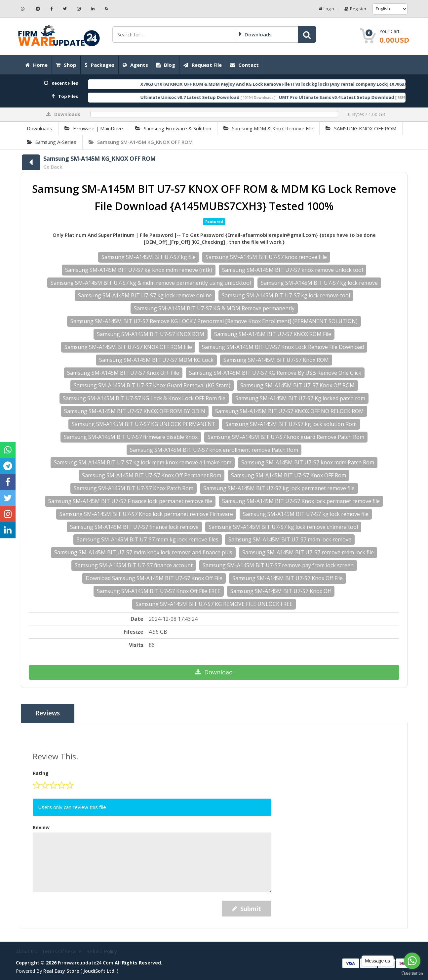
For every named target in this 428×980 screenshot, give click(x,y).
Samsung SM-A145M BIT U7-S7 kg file (149, 257)
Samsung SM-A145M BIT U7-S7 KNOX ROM (151, 334)
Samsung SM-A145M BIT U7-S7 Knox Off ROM (297, 385)
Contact (244, 65)
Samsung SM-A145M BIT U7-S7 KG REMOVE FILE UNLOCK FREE (214, 604)
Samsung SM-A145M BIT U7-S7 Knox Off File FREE (159, 591)
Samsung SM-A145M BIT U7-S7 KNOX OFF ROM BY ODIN (135, 411)
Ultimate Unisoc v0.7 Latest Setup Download (211, 97)
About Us (27, 951)
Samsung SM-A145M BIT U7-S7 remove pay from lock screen (278, 565)
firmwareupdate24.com (86, 963)
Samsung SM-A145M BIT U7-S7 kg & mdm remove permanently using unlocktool (151, 283)
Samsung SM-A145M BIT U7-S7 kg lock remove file (306, 514)
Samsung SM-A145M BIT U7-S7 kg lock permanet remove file (279, 488)
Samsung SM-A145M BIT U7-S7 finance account (134, 565)
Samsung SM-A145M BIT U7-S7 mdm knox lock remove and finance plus (143, 552)
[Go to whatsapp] (412, 961)
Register (355, 9)
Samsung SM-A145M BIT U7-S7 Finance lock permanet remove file (130, 501)
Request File (203, 65)
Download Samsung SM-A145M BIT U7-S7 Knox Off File (154, 578)
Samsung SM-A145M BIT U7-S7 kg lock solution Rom (291, 424)
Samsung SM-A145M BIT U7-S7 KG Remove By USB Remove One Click (275, 373)
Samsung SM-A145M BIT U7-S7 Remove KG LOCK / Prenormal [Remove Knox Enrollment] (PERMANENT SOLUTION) (214, 321)
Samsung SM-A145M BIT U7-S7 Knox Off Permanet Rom (152, 475)
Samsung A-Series (52, 142)
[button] (307, 34)
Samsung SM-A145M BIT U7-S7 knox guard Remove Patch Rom (286, 437)
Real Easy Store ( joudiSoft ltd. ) (81, 971)
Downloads (39, 128)
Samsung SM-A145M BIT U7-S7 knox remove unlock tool (292, 270)
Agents (135, 65)
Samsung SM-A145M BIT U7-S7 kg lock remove (319, 283)
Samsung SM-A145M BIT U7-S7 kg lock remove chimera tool (283, 527)
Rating (41, 773)
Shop (66, 65)
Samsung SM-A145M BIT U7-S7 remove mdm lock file (308, 552)
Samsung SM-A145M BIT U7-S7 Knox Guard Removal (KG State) (152, 385)
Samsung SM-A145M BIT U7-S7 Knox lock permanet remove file (301, 501)
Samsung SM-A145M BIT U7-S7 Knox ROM (276, 360)
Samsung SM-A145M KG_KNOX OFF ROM (141, 142)
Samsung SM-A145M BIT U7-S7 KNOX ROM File (273, 334)
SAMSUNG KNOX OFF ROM (361, 128)
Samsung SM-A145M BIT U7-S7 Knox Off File (288, 578)
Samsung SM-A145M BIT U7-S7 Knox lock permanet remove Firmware (146, 514)
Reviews (48, 713)
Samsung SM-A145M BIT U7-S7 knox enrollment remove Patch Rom (214, 450)
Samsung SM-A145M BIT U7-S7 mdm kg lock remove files (148, 539)
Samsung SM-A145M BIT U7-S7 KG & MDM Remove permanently (214, 308)
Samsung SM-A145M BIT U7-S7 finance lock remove (134, 527)
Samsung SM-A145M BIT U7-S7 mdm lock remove (290, 539)
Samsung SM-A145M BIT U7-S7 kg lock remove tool (286, 295)
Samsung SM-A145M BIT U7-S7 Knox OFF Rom (289, 475)
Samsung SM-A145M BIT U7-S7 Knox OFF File (123, 373)
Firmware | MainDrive (94, 128)
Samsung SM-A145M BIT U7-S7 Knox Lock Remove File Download (283, 347)
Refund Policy (102, 951)
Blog (166, 65)
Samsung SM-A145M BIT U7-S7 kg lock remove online (145, 295)
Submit (247, 909)
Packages (99, 65)
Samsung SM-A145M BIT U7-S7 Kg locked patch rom (300, 398)
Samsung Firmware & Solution (173, 128)
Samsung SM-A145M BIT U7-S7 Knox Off (281, 591)
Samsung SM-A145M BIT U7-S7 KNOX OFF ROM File (128, 347)
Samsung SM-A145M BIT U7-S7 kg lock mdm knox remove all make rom (143, 462)
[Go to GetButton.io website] (412, 973)
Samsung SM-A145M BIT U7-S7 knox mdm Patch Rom (308, 462)
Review (41, 827)
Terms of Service (62, 951)
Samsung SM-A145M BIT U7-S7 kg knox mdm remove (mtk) (139, 270)
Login (327, 9)
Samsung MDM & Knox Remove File (268, 128)
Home (36, 65)
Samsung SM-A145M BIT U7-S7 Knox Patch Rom (134, 488)
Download (214, 672)
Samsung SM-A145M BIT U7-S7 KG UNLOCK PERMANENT (144, 424)
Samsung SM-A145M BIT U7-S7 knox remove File (266, 257)
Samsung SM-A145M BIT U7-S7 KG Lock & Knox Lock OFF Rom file (144, 398)
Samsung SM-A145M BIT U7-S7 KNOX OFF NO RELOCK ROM (290, 411)
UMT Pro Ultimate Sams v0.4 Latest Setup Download (358, 97)
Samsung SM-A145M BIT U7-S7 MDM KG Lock (156, 360)
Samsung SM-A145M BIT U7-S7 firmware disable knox (131, 437)
